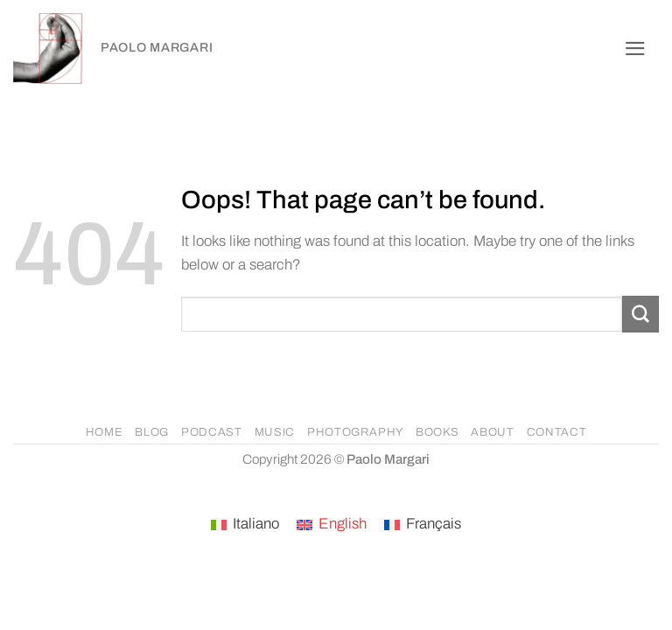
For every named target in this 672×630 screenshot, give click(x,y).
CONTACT (557, 432)
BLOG (152, 432)
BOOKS (437, 432)
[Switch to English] (332, 525)
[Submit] (640, 314)
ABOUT (492, 432)
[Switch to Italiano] (245, 525)
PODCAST (212, 432)
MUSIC (275, 432)
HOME (105, 432)
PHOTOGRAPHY (355, 432)
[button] (635, 49)
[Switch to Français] (423, 525)
